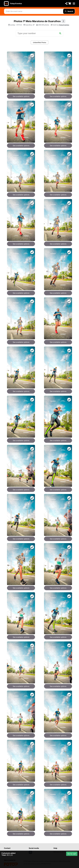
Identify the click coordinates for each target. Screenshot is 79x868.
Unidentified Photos (39, 42)
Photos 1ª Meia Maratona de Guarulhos (37, 21)
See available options (21, 96)
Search (69, 11)
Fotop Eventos (16, 3)
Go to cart (72, 854)
